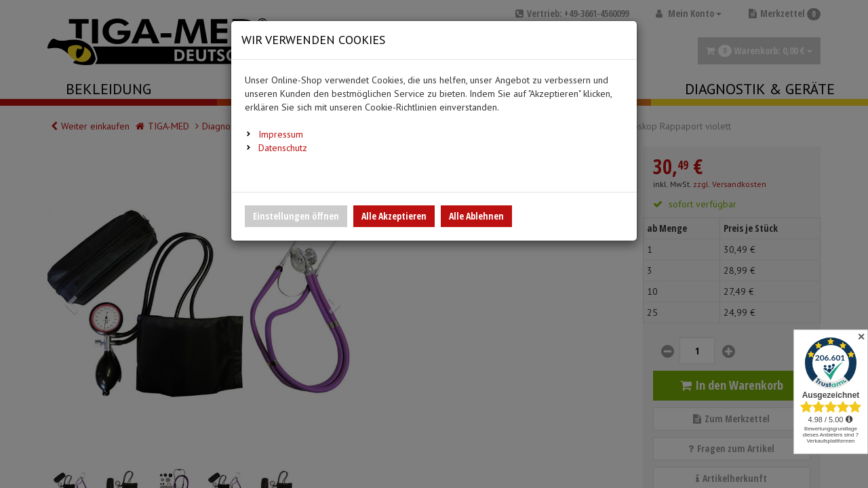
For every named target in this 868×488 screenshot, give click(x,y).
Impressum (281, 134)
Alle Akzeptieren (394, 216)
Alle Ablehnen (476, 216)
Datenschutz (283, 148)
